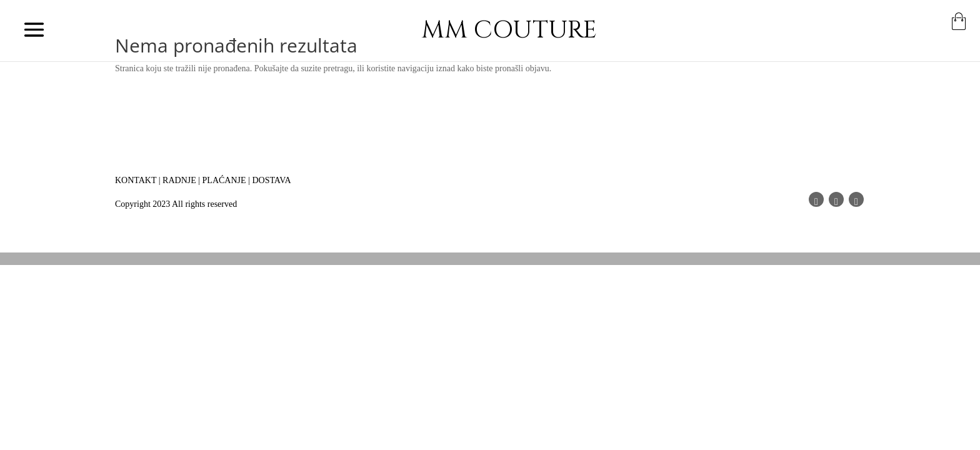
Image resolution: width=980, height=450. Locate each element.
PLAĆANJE (224, 180)
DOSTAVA (271, 180)
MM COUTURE (509, 31)
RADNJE (179, 180)
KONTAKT (136, 180)
